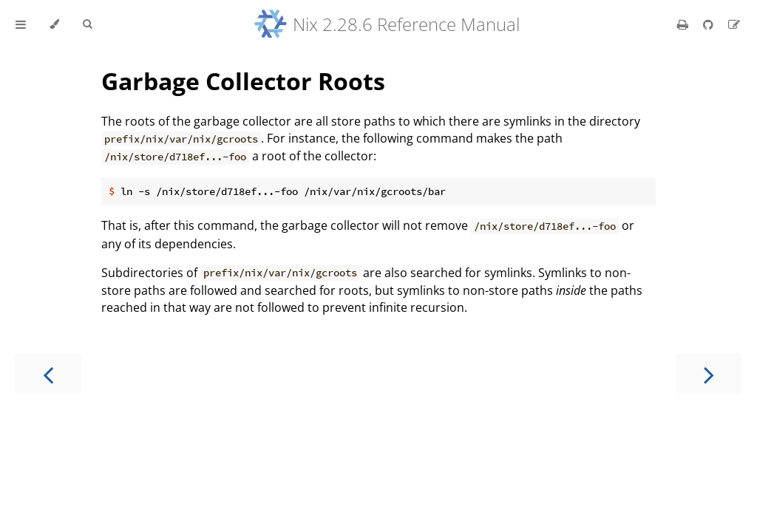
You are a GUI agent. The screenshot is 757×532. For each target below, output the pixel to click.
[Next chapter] (709, 374)
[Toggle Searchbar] (87, 24)
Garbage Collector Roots (243, 81)
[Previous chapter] (48, 374)
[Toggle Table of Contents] (21, 24)
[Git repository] (710, 24)
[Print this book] (684, 24)
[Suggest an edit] (734, 24)
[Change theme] (54, 24)
